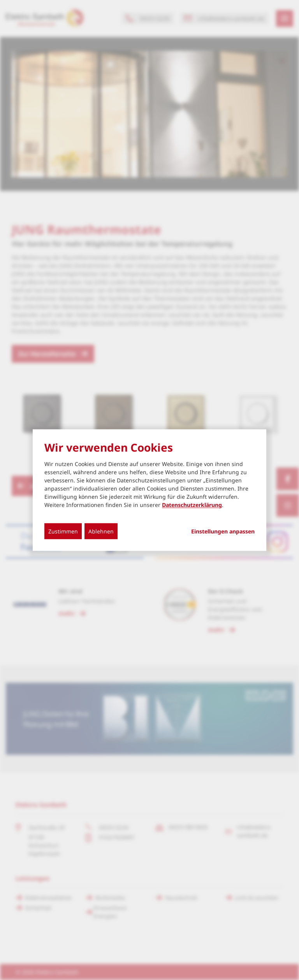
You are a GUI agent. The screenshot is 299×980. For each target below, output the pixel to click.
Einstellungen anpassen (223, 531)
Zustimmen (63, 531)
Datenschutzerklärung (192, 505)
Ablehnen (101, 531)
